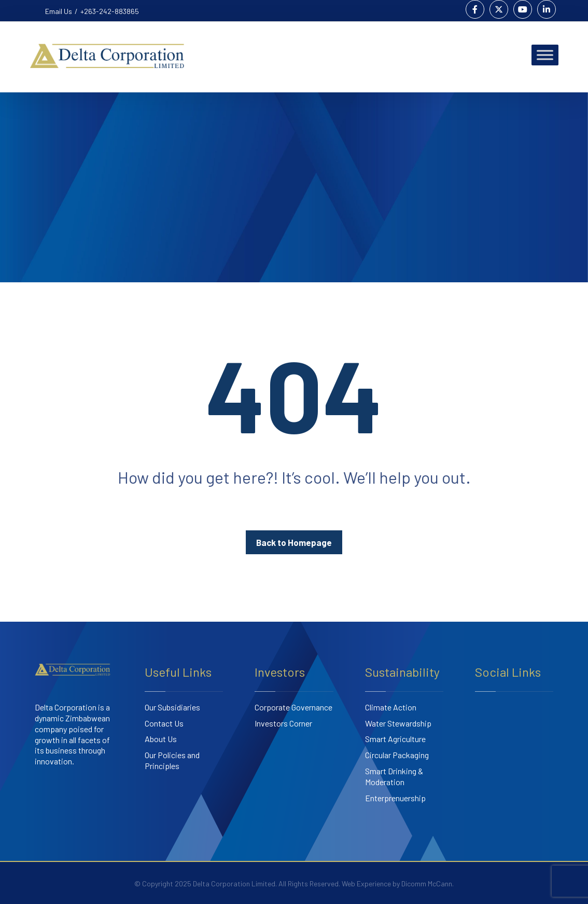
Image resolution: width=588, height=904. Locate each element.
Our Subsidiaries (172, 707)
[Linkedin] (547, 9)
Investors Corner (283, 723)
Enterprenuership (395, 798)
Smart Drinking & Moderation (394, 776)
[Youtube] (523, 9)
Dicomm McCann (427, 884)
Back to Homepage (294, 542)
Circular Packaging (397, 755)
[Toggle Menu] (545, 55)
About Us (161, 739)
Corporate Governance (293, 707)
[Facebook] (475, 9)
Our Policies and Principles (172, 760)
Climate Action (391, 707)
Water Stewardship (398, 723)
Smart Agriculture (395, 739)
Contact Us (164, 723)
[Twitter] (499, 9)
